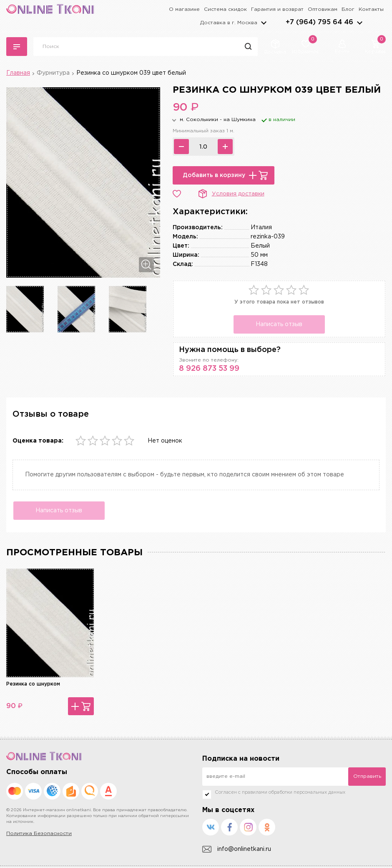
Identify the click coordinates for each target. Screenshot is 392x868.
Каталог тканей (17, 47)
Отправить (367, 777)
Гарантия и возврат (277, 9)
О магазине (184, 9)
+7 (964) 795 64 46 (319, 22)
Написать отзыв (279, 324)
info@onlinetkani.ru (237, 850)
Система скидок (225, 9)
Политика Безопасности (39, 834)
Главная (18, 73)
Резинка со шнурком (33, 685)
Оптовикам (323, 9)
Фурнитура (53, 73)
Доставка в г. (229, 23)
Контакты (371, 9)
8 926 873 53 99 (209, 369)
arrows (359, 23)
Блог (348, 9)
